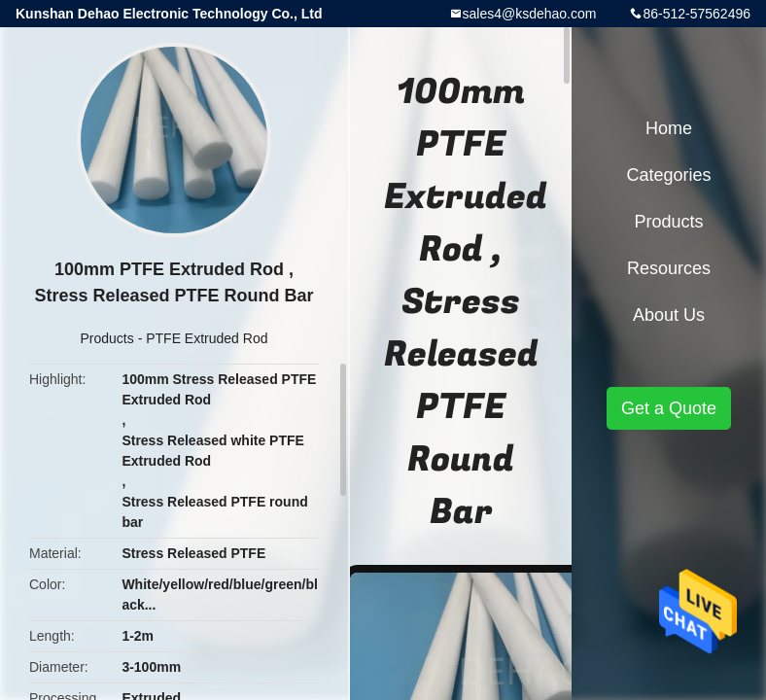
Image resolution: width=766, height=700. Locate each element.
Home (669, 128)
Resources (669, 268)
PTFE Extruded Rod (207, 338)
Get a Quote (669, 408)
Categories (668, 175)
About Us (669, 315)
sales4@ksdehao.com (530, 14)
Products (107, 338)
